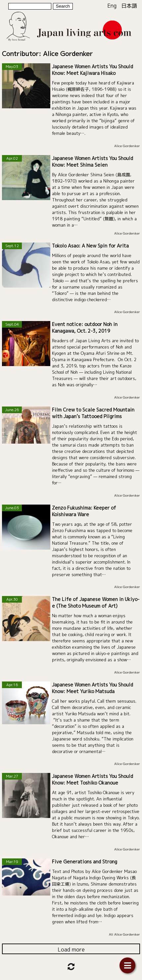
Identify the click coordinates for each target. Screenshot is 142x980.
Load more (71, 950)
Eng (112, 6)
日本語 (129, 6)
